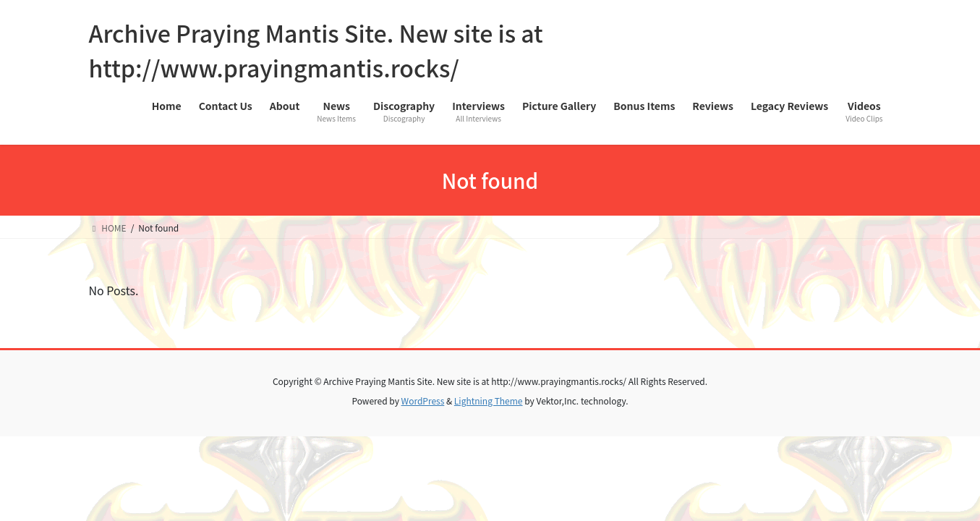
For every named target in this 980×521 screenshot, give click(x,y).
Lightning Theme (489, 401)
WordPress (423, 401)
